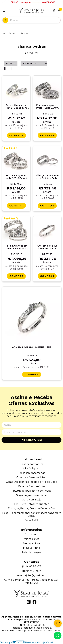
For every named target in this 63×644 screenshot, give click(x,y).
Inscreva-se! (31, 440)
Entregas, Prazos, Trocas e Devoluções (31, 508)
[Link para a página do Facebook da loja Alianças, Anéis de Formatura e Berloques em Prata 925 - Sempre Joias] (34, 602)
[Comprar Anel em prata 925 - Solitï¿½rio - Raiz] (32, 374)
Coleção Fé (31, 520)
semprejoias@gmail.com (31, 575)
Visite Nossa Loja (31, 500)
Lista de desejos (31, 552)
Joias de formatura (32, 464)
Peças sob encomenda (31, 473)
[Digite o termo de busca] (35, 20)
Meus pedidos (31, 543)
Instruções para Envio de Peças (32, 491)
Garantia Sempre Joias (32, 486)
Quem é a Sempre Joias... (31, 477)
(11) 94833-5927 (31, 566)
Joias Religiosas (32, 469)
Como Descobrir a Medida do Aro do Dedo (32, 482)
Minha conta (31, 539)
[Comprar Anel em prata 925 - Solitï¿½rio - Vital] (47, 276)
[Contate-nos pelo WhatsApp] (58, 636)
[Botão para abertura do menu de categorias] (4, 11)
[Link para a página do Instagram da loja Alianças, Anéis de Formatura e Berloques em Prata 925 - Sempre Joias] (29, 602)
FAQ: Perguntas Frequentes (32, 504)
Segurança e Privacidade (31, 495)
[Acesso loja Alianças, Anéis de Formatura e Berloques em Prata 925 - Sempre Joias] (54, 11)
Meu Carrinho (32, 548)
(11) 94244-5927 (32, 571)
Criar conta (31, 534)
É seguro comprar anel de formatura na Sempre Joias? (32, 514)
